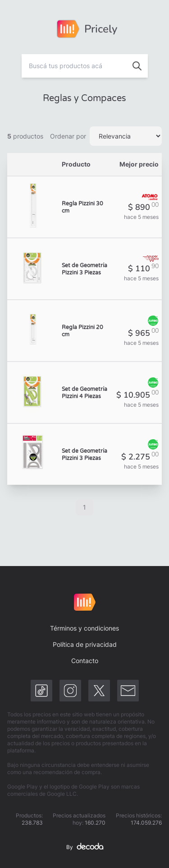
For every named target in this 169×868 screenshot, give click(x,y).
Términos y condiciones (84, 628)
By (85, 847)
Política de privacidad (85, 644)
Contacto (85, 661)
